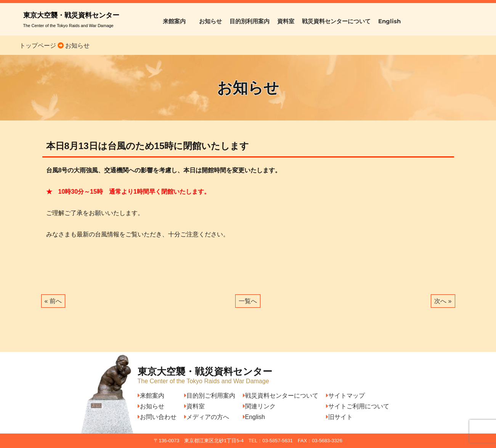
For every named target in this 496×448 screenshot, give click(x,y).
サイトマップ (345, 396)
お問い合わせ (157, 417)
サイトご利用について (358, 406)
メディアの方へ (207, 417)
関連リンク (259, 406)
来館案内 (177, 21)
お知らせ (210, 21)
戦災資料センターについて (336, 21)
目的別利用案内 (250, 21)
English (389, 21)
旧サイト (339, 417)
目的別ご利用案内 (210, 396)
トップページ (38, 46)
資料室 (286, 21)
